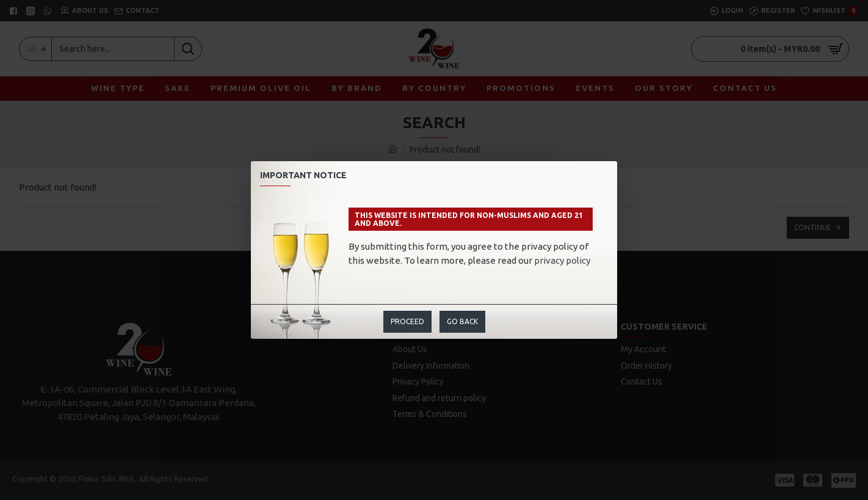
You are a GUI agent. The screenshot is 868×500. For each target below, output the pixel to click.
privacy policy (562, 260)
